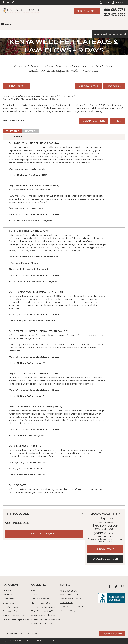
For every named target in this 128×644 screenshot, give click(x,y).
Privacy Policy (68, 611)
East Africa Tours (46, 96)
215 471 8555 (115, 14)
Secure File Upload (42, 624)
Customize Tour (107, 559)
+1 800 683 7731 (69, 595)
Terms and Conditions (43, 607)
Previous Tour (90, 86)
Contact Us (66, 603)
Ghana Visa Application (44, 615)
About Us (8, 595)
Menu (7, 24)
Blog (34, 591)
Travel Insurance (40, 599)
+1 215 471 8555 (68, 591)
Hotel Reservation (41, 603)
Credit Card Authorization (45, 620)
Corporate (9, 599)
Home (6, 96)
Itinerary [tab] (12, 131)
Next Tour (113, 86)
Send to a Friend (95, 121)
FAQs (34, 595)
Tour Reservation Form (44, 611)
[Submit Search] (125, 34)
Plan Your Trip (10, 611)
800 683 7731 (115, 10)
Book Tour (107, 549)
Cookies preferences (72, 607)
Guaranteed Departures (16, 620)
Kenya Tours (15, 86)
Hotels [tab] (30, 131)
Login (106, 2)
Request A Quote (87, 11)
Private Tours (10, 607)
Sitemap (59, 641)
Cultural (7, 591)
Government (10, 603)
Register (121, 2)
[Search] (110, 34)
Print (119, 121)
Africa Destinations (23, 96)
